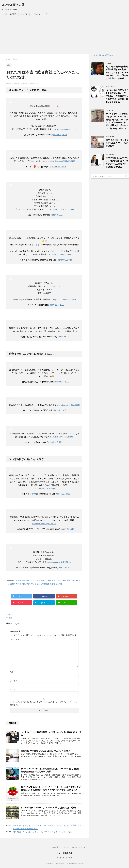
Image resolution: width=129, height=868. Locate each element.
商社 (10, 618)
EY (47, 14)
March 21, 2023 (57, 305)
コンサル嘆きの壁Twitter (102, 55)
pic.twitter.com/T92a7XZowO (62, 209)
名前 (13, 672)
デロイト (24, 14)
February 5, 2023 (64, 260)
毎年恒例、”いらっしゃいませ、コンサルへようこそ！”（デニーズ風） (43, 832)
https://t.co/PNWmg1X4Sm (64, 299)
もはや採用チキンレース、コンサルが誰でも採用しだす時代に (49, 808)
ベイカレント (37, 14)
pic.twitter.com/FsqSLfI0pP (60, 254)
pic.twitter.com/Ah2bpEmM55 (63, 161)
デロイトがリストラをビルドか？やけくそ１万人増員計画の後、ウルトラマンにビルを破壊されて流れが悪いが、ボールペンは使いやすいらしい (117, 121)
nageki (17, 623)
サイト (13, 690)
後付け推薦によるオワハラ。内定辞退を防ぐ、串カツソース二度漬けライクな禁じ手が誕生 (117, 162)
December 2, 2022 (55, 442)
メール (14, 681)
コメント (15, 639)
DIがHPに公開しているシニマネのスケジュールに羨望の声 (117, 143)
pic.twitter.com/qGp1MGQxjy (59, 562)
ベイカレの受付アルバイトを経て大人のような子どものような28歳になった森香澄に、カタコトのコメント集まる (117, 96)
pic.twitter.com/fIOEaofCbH (68, 405)
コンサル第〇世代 (10, 14)
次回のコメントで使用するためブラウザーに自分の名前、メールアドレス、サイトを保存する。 (44, 704)
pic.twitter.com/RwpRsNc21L (44, 524)
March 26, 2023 (64, 337)
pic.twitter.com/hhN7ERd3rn (62, 437)
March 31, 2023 (65, 567)
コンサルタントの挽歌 (64, 858)
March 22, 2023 (63, 494)
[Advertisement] (64, 35)
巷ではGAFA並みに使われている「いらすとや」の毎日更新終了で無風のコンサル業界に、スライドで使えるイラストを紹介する (51, 789)
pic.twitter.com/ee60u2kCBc (65, 129)
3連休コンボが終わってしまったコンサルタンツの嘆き (46, 751)
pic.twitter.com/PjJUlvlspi (44, 488)
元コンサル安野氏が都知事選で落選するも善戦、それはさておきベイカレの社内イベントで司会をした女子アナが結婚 (117, 73)
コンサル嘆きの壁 (13, 5)
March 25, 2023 (60, 135)
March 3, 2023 (57, 215)
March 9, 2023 (59, 410)
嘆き (10, 614)
